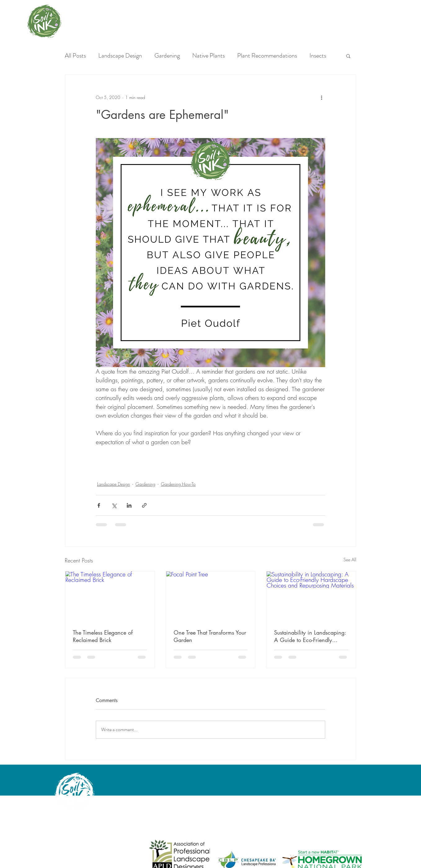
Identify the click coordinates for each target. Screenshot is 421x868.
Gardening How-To (178, 484)
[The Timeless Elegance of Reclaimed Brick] (110, 596)
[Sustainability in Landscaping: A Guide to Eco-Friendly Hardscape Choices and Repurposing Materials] (311, 596)
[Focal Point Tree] (211, 596)
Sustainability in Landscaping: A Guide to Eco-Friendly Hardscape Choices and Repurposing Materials (310, 636)
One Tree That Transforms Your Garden (210, 636)
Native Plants (208, 56)
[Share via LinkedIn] (129, 505)
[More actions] (321, 97)
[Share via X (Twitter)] (114, 505)
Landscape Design (120, 56)
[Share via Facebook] (99, 505)
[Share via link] (144, 505)
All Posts (75, 56)
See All (350, 560)
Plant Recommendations (267, 56)
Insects (318, 56)
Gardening (167, 56)
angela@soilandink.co (77, 834)
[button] (348, 56)
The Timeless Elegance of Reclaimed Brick (103, 636)
